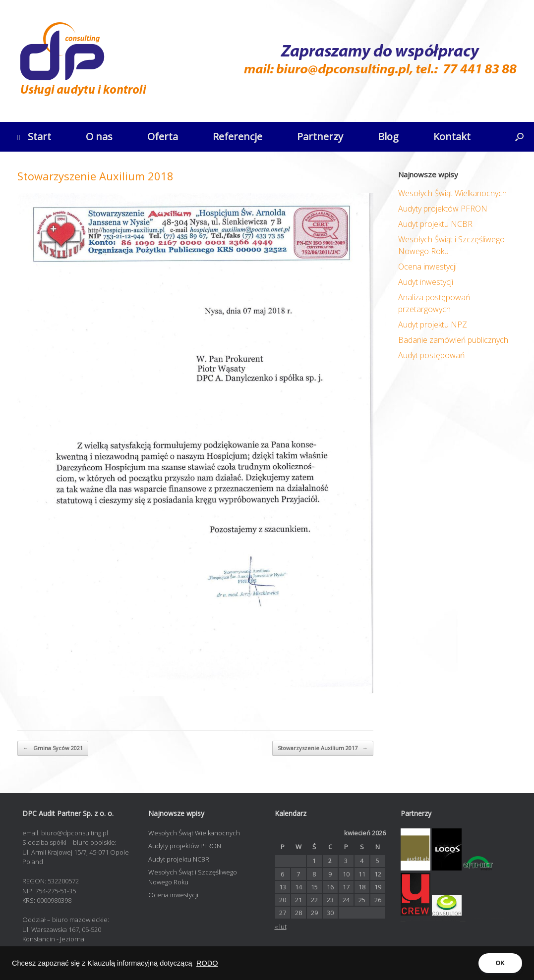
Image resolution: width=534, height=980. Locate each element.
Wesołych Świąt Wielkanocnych (452, 193)
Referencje (237, 136)
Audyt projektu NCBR (435, 224)
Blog (388, 136)
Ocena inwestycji (427, 267)
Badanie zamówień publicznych (453, 340)
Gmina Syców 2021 (53, 748)
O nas (99, 136)
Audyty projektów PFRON (443, 209)
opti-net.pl (403, 920)
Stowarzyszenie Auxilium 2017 (323, 748)
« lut (281, 926)
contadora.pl (463, 920)
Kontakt (452, 136)
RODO (207, 963)
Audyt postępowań (431, 355)
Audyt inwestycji (426, 282)
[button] (519, 137)
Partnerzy (320, 136)
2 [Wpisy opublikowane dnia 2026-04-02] (330, 861)
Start (34, 136)
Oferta (163, 136)
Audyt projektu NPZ (433, 325)
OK (500, 963)
